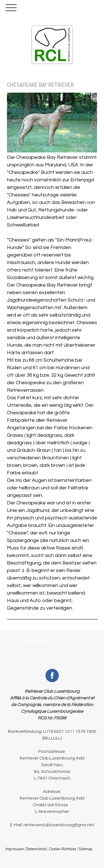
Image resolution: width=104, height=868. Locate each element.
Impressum (15, 849)
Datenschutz (36, 849)
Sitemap (86, 849)
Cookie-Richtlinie (63, 849)
